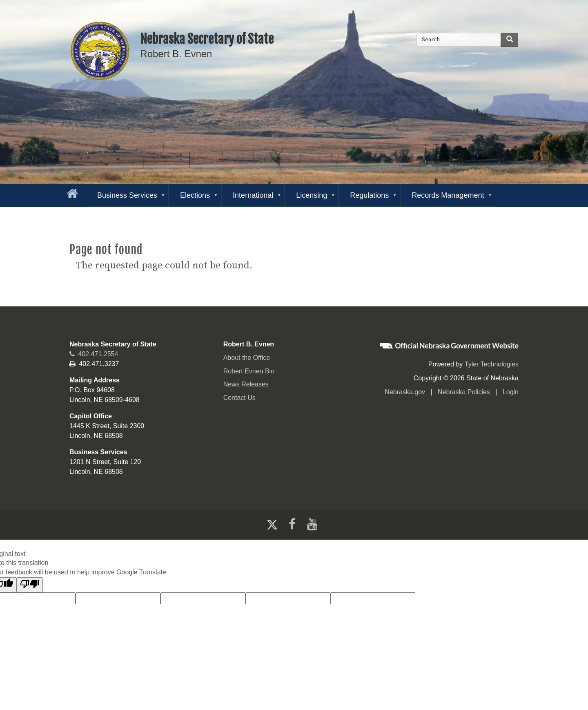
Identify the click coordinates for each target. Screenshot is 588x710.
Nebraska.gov (405, 392)
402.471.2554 (94, 354)
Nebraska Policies (464, 392)
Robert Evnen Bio (249, 371)
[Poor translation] (30, 585)
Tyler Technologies (492, 364)
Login (511, 392)
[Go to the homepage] (71, 192)
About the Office (247, 358)
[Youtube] (314, 524)
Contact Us (239, 398)
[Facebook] (291, 524)
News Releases (246, 384)
